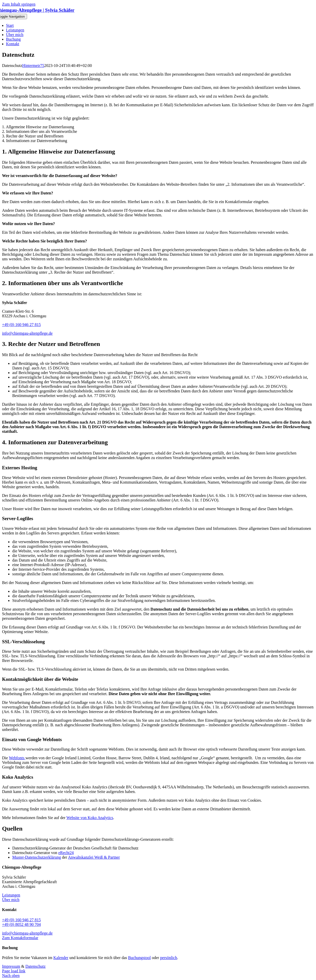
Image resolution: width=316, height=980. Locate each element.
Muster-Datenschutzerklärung (37, 857)
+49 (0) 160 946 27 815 (21, 325)
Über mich (11, 900)
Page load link (14, 971)
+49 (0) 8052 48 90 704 (21, 924)
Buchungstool (139, 958)
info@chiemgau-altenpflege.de (27, 333)
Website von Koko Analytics (90, 818)
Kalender (61, 958)
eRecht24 (66, 853)
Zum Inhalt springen (19, 4)
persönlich (169, 958)
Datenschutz (36, 966)
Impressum (11, 966)
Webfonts (17, 758)
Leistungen (11, 895)
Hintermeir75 (33, 66)
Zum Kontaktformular (20, 938)
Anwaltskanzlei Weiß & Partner (94, 857)
